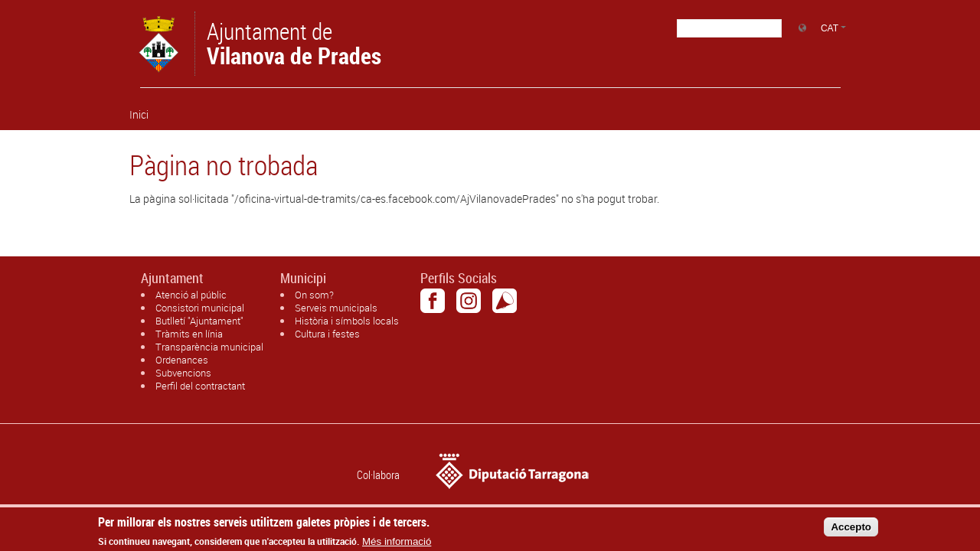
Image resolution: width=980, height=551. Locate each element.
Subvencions (183, 373)
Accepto (851, 530)
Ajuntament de (294, 42)
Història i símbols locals (347, 321)
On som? (314, 295)
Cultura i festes (327, 334)
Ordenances (182, 360)
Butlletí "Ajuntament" (199, 321)
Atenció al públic (191, 295)
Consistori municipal (200, 308)
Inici (139, 114)
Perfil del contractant (200, 386)
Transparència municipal (209, 347)
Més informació (397, 545)
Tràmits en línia (189, 334)
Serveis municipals (336, 308)
